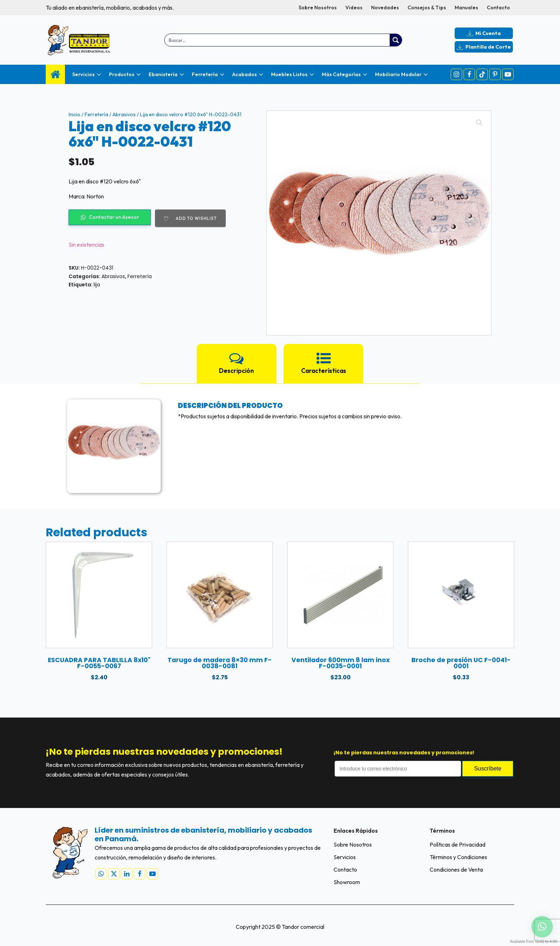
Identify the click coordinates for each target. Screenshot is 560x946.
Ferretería (96, 114)
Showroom (347, 882)
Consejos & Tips (427, 8)
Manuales (466, 8)
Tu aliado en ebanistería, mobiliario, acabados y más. (110, 8)
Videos (354, 8)
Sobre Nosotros (318, 8)
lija (97, 285)
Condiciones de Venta (456, 869)
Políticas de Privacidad (457, 844)
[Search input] (278, 40)
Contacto (498, 8)
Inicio (74, 114)
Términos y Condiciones (458, 857)
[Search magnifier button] (396, 40)
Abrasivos (124, 114)
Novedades (385, 8)
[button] (479, 123)
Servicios (345, 857)
